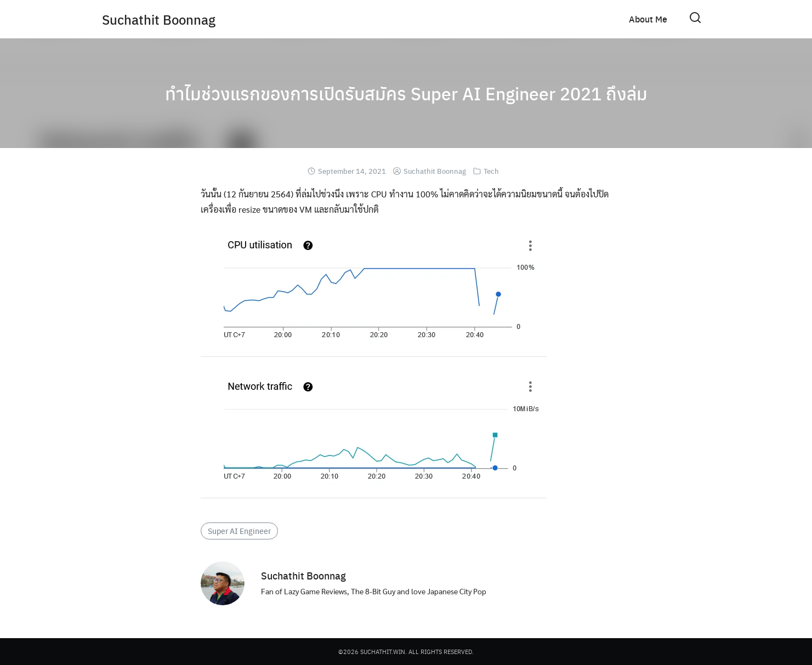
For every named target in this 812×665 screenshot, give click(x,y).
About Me (648, 19)
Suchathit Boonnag (159, 19)
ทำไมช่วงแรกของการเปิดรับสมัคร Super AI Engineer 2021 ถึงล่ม (406, 93)
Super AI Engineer (239, 531)
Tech (491, 171)
